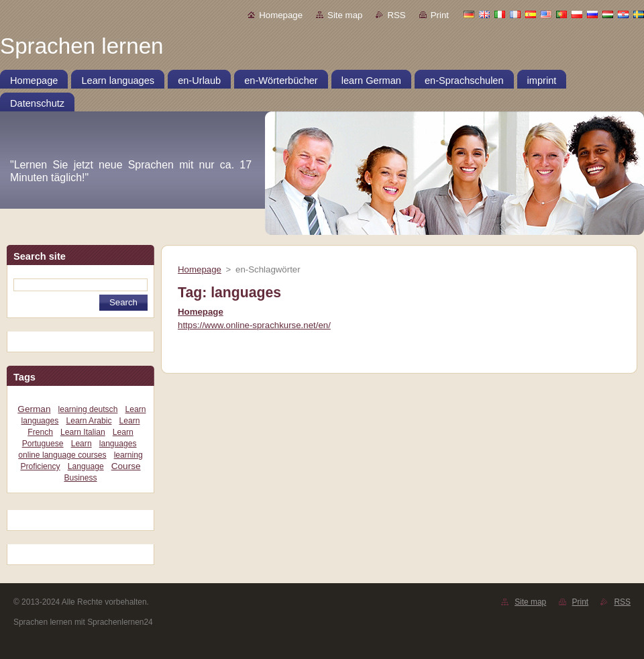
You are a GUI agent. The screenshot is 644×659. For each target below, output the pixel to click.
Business (80, 478)
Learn (82, 444)
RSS (396, 15)
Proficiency (40, 466)
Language (86, 466)
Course (126, 466)
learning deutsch (88, 409)
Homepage (281, 15)
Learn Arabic (89, 421)
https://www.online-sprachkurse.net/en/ (254, 325)
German (34, 409)
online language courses (62, 455)
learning (128, 455)
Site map (345, 15)
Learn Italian (83, 432)
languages (118, 444)
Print (440, 15)
